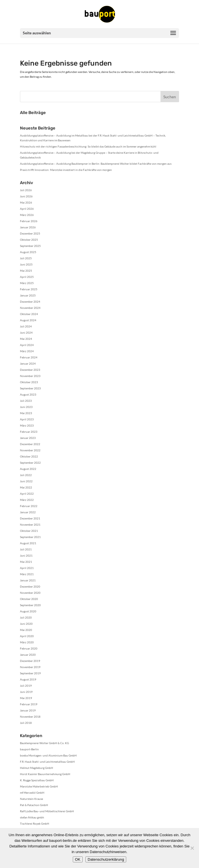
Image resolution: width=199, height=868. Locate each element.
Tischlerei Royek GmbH (35, 824)
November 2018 (30, 717)
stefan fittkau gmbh (32, 817)
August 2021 (28, 543)
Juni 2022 (26, 481)
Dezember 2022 (30, 444)
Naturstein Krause (31, 799)
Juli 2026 (26, 190)
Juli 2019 (26, 686)
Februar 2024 (29, 357)
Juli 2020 (26, 617)
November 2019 (30, 667)
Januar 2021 (28, 580)
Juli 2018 (26, 723)
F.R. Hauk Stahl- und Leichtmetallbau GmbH (47, 762)
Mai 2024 (26, 339)
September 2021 (30, 537)
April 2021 (27, 568)
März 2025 (27, 283)
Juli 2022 (26, 475)
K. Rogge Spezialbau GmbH (37, 780)
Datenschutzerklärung (106, 859)
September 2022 (30, 463)
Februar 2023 (29, 432)
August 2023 (28, 394)
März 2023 (27, 425)
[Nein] (192, 848)
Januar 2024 (28, 363)
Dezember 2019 (30, 661)
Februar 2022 (29, 506)
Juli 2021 (26, 549)
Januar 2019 (28, 710)
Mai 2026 (26, 202)
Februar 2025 (29, 289)
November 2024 (30, 308)
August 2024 (28, 320)
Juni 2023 (26, 407)
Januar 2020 (28, 655)
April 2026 (27, 209)
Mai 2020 (26, 630)
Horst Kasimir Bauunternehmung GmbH (45, 774)
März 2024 (27, 351)
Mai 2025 (26, 271)
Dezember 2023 (30, 370)
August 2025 (28, 252)
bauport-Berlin (29, 749)
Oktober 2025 (29, 240)
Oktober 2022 (29, 456)
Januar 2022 (28, 512)
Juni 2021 (26, 555)
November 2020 (30, 593)
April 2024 (27, 345)
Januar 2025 (28, 295)
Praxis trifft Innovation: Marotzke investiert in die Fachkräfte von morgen (66, 170)
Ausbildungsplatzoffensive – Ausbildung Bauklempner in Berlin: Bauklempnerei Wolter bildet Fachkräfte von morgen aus (96, 164)
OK (78, 859)
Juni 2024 (26, 333)
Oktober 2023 (29, 382)
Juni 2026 (26, 196)
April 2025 (27, 277)
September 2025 (30, 246)
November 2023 (30, 376)
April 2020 (27, 636)
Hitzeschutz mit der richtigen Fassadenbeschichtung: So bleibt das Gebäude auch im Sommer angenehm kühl (88, 146)
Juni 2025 (26, 264)
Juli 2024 (26, 326)
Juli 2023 (26, 401)
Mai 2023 (26, 413)
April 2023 (27, 419)
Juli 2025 (26, 258)
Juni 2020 (26, 624)
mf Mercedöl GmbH (32, 793)
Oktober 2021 (29, 531)
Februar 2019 (29, 704)
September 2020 (30, 605)
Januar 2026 (28, 227)
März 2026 (27, 215)
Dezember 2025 (30, 233)
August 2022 (28, 469)
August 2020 (28, 611)
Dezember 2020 (30, 586)
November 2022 (30, 450)
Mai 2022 (26, 487)
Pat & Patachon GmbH (34, 805)
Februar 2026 (29, 221)
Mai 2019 (26, 698)
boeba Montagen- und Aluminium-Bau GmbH (48, 755)
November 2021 (30, 525)
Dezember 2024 (30, 302)
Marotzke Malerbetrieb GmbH (39, 786)
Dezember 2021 (30, 518)
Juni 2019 (26, 692)
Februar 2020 (29, 648)
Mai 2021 (26, 562)
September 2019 (30, 673)
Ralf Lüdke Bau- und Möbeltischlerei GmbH (47, 811)
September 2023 (30, 388)
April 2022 (27, 494)
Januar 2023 (28, 438)
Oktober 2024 (29, 314)
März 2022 (27, 500)
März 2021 (27, 574)
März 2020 (27, 642)
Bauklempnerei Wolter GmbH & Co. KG (44, 743)
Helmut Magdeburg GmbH (37, 768)
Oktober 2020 (29, 599)
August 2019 (28, 679)
